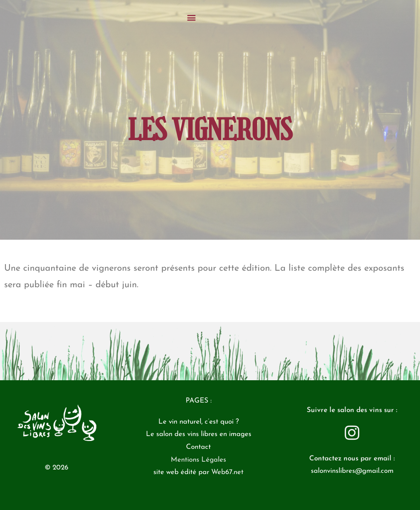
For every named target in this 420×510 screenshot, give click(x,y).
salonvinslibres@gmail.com (352, 471)
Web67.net (227, 472)
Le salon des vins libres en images (199, 434)
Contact (198, 447)
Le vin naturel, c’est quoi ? (199, 422)
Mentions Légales (198, 460)
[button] (210, 17)
